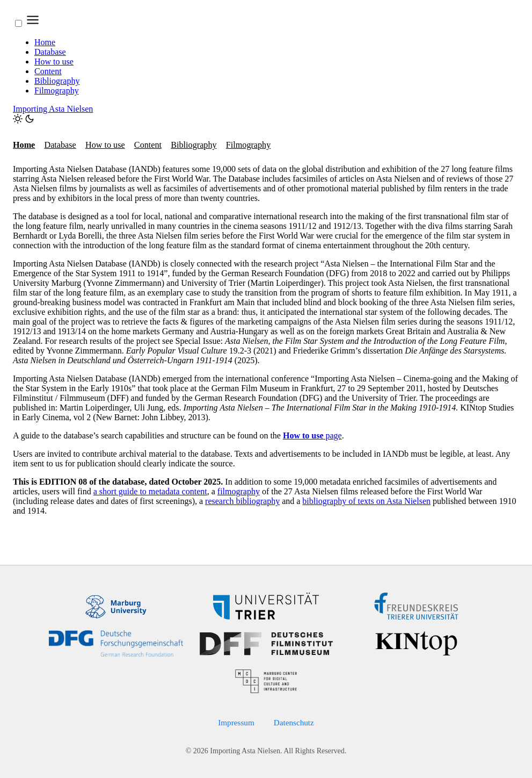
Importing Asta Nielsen (53, 109)
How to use (54, 62)
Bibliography (57, 81)
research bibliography (242, 501)
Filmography (57, 91)
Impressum (236, 722)
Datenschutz (294, 722)
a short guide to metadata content (150, 491)
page (312, 435)
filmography (239, 491)
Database (50, 52)
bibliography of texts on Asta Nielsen (366, 501)
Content (48, 71)
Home (45, 42)
